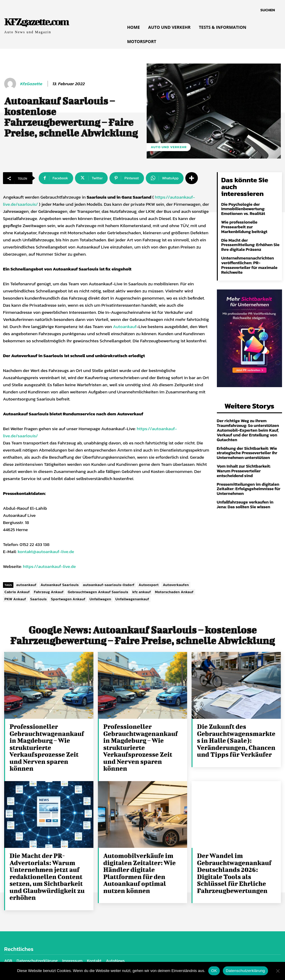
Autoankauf (125, 326)
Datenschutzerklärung (245, 971)
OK (214, 971)
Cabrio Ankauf (17, 592)
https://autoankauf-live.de (49, 566)
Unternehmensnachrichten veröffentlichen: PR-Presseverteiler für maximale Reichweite (249, 256)
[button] (268, 10)
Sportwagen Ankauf (68, 599)
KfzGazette (31, 84)
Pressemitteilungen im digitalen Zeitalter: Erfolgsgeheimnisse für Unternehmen (248, 478)
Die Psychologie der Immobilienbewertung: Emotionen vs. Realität (243, 201)
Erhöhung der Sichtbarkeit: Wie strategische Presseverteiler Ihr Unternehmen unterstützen (246, 443)
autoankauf (26, 585)
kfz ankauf (142, 592)
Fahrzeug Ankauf (49, 592)
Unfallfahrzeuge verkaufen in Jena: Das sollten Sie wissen (245, 493)
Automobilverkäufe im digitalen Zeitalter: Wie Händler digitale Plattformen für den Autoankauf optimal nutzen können (143, 862)
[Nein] (278, 971)
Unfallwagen (100, 599)
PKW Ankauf (15, 599)
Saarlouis (39, 599)
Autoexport (149, 585)
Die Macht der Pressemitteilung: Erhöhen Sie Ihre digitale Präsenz (250, 236)
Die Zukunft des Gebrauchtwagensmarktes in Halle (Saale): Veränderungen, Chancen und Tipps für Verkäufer (235, 739)
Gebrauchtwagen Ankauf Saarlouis (98, 592)
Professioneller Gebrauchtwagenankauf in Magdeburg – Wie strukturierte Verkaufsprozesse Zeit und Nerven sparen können (48, 743)
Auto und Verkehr (169, 147)
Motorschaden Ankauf (174, 592)
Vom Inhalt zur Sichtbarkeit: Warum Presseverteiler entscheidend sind (243, 460)
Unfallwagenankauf (132, 599)
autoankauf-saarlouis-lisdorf (109, 585)
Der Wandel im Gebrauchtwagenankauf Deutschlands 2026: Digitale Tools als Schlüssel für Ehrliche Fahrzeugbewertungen (237, 862)
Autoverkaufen (176, 585)
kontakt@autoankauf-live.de (46, 551)
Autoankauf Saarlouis (59, 585)
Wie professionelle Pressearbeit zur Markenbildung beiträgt (244, 219)
